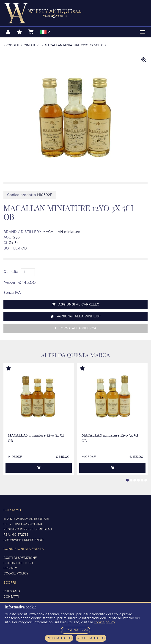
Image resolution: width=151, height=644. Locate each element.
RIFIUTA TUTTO (59, 638)
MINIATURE (32, 46)
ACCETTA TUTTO (91, 638)
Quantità (11, 272)
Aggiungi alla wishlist (76, 316)
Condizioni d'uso (18, 563)
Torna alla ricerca (75, 328)
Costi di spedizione (20, 558)
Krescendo (34, 540)
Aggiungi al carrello (76, 304)
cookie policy (104, 622)
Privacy (10, 568)
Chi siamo (12, 592)
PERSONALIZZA (75, 630)
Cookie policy (16, 574)
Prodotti (11, 46)
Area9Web (12, 540)
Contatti (11, 597)
